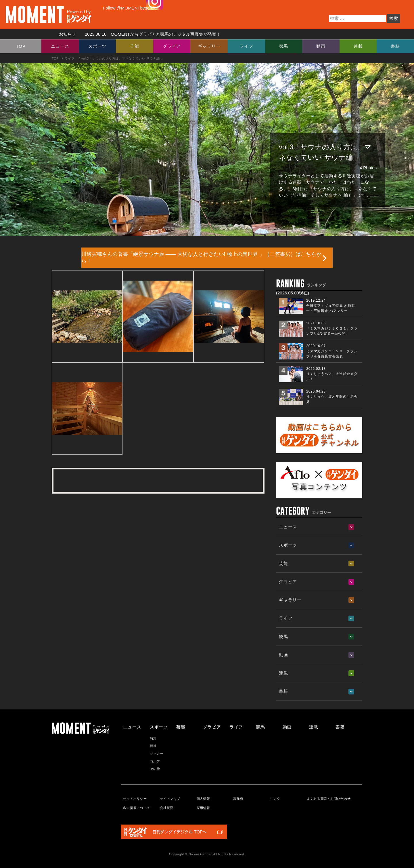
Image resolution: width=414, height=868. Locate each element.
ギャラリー (209, 46)
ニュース (60, 46)
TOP (21, 46)
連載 (358, 46)
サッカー (157, 753)
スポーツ (97, 46)
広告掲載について (137, 808)
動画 (321, 46)
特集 (154, 738)
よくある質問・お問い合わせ (329, 799)
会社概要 (167, 808)
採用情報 (203, 808)
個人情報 (203, 799)
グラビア (172, 46)
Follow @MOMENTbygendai (130, 8)
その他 (155, 769)
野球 (154, 746)
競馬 (284, 46)
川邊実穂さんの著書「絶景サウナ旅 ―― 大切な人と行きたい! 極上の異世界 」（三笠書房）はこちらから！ (201, 257)
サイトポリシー (135, 799)
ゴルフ (155, 761)
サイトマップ (170, 799)
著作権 (238, 799)
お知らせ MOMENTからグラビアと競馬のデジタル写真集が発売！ (138, 34)
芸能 (135, 46)
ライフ (246, 46)
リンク (275, 799)
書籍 (395, 46)
